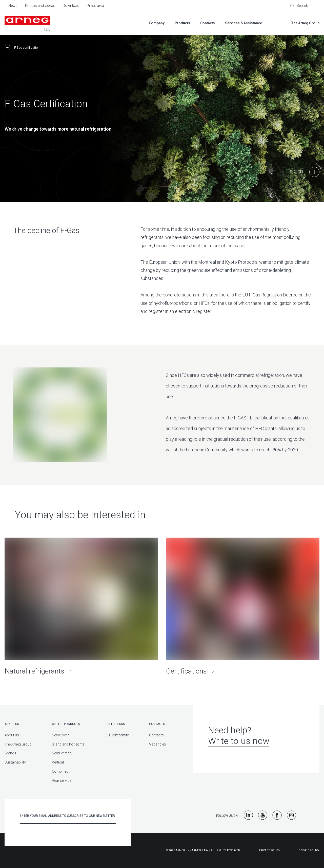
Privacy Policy (270, 850)
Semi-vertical (62, 753)
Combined (60, 771)
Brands (10, 753)
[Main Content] (305, 172)
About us (12, 735)
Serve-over (60, 735)
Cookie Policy (309, 850)
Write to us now (239, 741)
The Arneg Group (18, 744)
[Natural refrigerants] (81, 607)
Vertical (58, 762)
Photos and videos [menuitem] (40, 6)
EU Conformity (117, 735)
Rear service (62, 781)
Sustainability (15, 762)
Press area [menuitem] (95, 6)
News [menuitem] (13, 6)
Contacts (156, 735)
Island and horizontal (69, 744)
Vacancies (158, 744)
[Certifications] (243, 607)
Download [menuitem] (71, 6)
